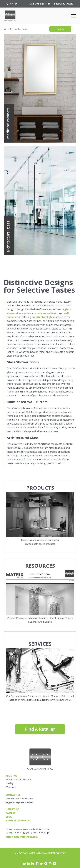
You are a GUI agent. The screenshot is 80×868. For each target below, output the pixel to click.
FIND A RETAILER (63, 4)
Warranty (11, 787)
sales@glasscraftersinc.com (22, 837)
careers (10, 813)
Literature (12, 809)
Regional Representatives (20, 802)
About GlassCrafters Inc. (19, 779)
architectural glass (43, 317)
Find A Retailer (40, 729)
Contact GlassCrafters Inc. (20, 799)
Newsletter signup (18, 820)
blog (9, 817)
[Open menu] (73, 16)
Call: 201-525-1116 (40, 4)
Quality (10, 783)
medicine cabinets (46, 313)
